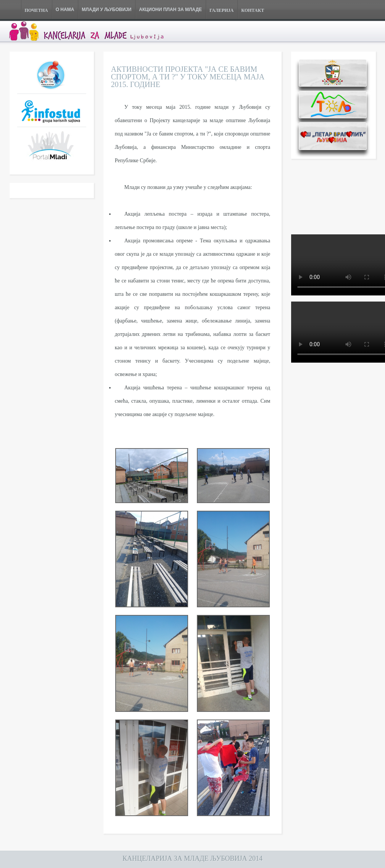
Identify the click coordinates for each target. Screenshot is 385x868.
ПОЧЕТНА (36, 10)
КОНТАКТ (253, 10)
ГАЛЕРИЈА (221, 10)
